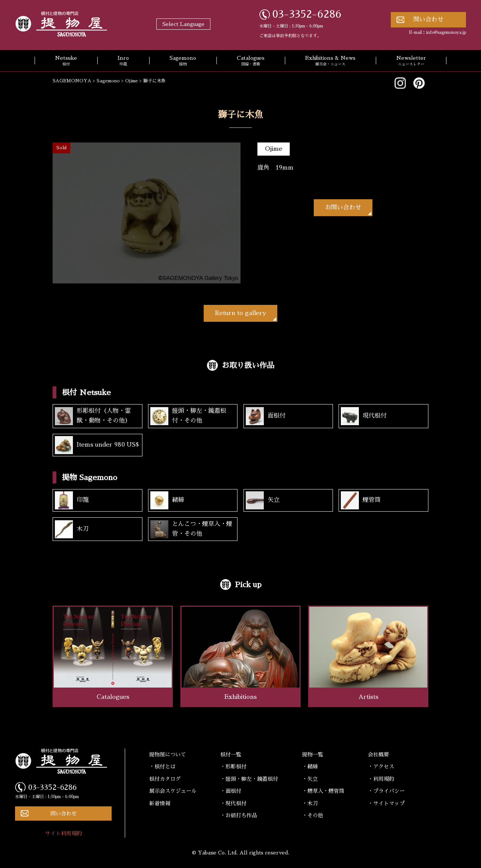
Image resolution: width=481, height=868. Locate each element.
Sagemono (183, 61)
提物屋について (168, 754)
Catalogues (251, 61)
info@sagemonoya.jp (446, 33)
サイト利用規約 (64, 833)
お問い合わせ (343, 208)
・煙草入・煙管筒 (323, 791)
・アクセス (381, 767)
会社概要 (378, 754)
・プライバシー (386, 791)
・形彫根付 (233, 767)
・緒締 (310, 767)
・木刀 (310, 803)
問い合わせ (428, 20)
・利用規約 (381, 779)
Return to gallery (240, 313)
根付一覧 (231, 754)
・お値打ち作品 (239, 815)
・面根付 (231, 791)
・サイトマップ (386, 803)
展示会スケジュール (173, 791)
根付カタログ (165, 779)
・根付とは (162, 767)
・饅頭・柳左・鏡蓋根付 (249, 779)
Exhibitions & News (330, 61)
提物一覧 (313, 754)
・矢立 (310, 779)
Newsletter (411, 61)
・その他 (313, 815)
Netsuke (66, 61)
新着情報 (160, 803)
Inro (123, 61)
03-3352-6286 (307, 14)
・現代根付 (233, 803)
